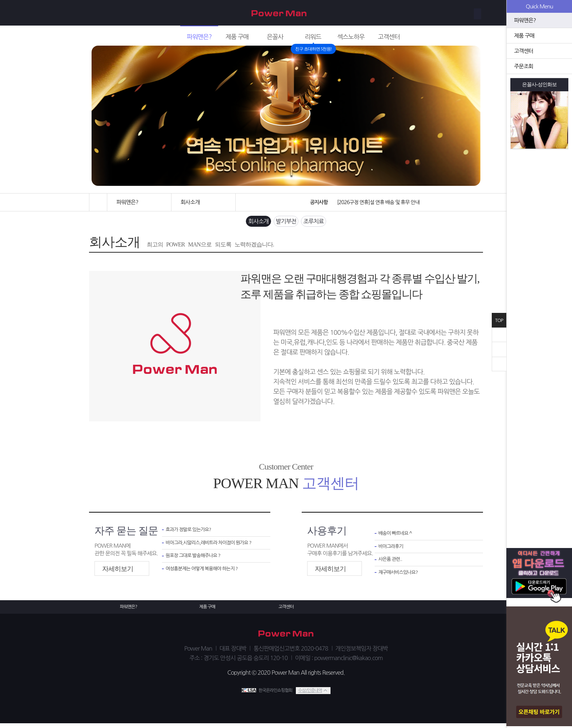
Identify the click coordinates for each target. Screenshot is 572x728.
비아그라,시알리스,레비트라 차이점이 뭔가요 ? (212, 547)
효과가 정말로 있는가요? (191, 534)
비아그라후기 (393, 551)
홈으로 (98, 202)
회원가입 (442, 13)
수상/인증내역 (310, 695)
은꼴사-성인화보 (540, 85)
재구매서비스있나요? (401, 579)
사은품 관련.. (392, 565)
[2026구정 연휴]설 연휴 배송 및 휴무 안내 (376, 202)
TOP (499, 320)
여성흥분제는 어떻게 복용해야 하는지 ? (206, 576)
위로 (499, 349)
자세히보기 (118, 572)
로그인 (470, 13)
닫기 (499, 335)
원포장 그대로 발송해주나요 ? (196, 561)
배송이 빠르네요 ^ (397, 537)
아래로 (499, 364)
